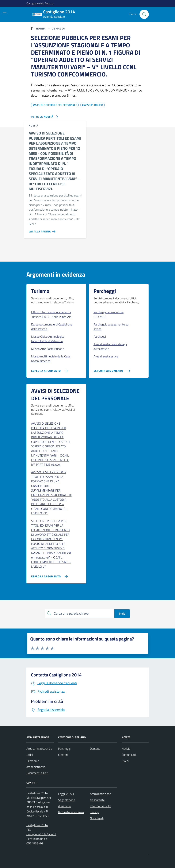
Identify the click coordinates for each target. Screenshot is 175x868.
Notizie (126, 749)
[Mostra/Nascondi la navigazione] (5, 14)
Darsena (95, 749)
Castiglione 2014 (37, 825)
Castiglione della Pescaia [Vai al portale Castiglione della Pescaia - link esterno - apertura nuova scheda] (40, 3)
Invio (122, 613)
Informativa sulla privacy (101, 809)
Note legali (97, 818)
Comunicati (129, 755)
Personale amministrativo (36, 764)
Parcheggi (64, 749)
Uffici (30, 755)
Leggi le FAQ (66, 794)
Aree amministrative (39, 749)
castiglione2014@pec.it (41, 834)
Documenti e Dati (37, 773)
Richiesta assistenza (71, 812)
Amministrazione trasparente (101, 797)
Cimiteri (63, 755)
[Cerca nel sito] (144, 14)
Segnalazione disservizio (67, 803)
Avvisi (125, 761)
